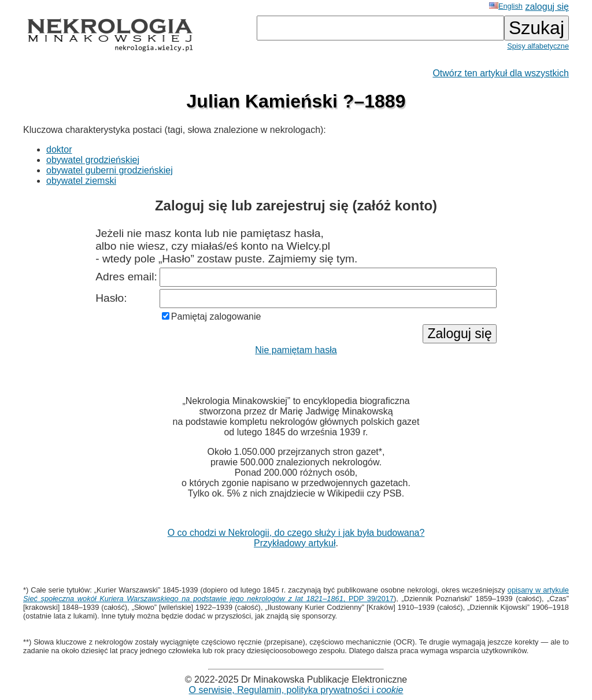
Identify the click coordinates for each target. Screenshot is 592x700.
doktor (59, 149)
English (506, 6)
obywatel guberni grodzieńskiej (110, 170)
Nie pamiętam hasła (296, 350)
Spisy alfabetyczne (538, 46)
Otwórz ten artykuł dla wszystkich (501, 73)
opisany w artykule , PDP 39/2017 (296, 594)
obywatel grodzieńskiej (93, 160)
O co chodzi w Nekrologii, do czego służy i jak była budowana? (296, 533)
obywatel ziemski (81, 181)
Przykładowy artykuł (295, 543)
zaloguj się (547, 7)
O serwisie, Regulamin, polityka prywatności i (296, 690)
